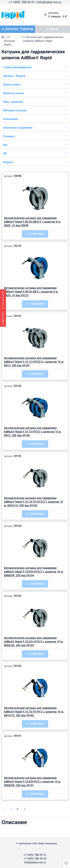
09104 (18, 526)
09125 (18, 246)
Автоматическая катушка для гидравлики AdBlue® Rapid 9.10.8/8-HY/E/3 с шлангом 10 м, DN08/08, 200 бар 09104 (34, 572)
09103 (18, 596)
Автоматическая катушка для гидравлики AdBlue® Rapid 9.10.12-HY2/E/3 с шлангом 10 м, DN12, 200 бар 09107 (34, 362)
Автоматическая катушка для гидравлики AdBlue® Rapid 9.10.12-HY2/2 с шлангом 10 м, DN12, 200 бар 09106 (33, 432)
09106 (18, 386)
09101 (18, 736)
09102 (18, 666)
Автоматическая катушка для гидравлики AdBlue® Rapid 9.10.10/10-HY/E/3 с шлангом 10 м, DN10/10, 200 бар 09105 (33, 502)
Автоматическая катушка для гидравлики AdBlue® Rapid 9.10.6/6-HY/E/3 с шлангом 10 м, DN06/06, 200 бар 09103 (34, 642)
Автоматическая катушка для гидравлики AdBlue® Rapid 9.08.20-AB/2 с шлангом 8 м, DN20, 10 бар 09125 (31, 292)
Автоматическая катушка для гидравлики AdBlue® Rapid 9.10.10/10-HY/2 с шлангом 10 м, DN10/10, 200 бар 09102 (34, 712)
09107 (18, 316)
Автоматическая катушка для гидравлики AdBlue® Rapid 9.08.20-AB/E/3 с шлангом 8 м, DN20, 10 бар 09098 (32, 222)
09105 (18, 456)
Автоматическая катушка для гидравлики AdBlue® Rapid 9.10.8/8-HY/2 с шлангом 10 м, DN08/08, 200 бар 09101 (32, 782)
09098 (18, 176)
